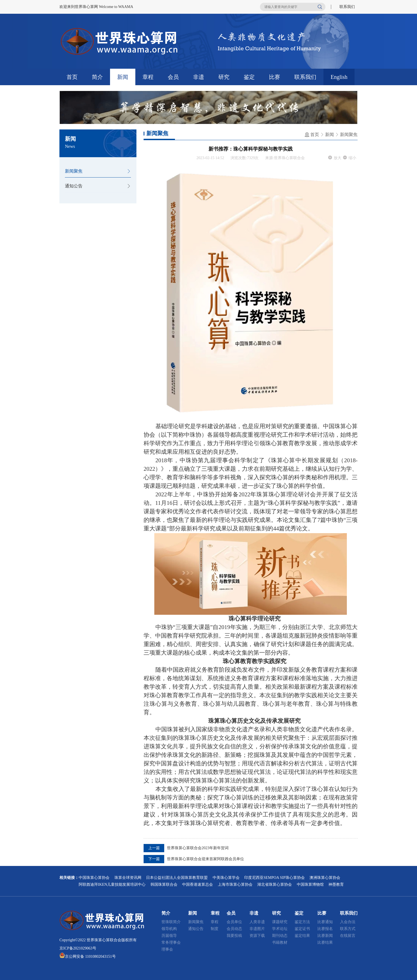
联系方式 (348, 929)
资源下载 (257, 936)
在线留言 (348, 936)
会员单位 (234, 922)
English (339, 77)
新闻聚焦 (74, 171)
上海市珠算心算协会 (235, 885)
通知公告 (74, 186)
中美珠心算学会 (226, 878)
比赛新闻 (325, 936)
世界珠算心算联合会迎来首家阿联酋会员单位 (205, 859)
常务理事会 (171, 942)
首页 (72, 77)
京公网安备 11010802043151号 (90, 957)
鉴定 (249, 77)
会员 (173, 77)
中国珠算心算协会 (94, 878)
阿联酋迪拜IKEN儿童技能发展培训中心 (112, 885)
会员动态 (234, 929)
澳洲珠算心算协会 (325, 878)
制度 (215, 929)
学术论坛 (280, 929)
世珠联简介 (171, 922)
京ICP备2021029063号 (78, 948)
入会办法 (348, 922)
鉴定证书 (302, 929)
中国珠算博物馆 (310, 885)
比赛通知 (325, 922)
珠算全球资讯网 (128, 878)
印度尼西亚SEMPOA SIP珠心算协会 (275, 878)
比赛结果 (325, 942)
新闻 (123, 77)
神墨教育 (336, 885)
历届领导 (169, 936)
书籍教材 (280, 942)
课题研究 (280, 922)
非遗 (199, 77)
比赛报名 (325, 929)
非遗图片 (257, 929)
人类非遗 (257, 922)
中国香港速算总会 (197, 885)
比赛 (275, 77)
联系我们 (347, 7)
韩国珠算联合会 (164, 885)
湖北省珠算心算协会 (275, 885)
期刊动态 (280, 936)
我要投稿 (234, 936)
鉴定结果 (302, 936)
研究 (224, 77)
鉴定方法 (302, 922)
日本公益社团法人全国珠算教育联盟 (177, 878)
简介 (97, 77)
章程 (148, 77)
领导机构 (169, 929)
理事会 (167, 949)
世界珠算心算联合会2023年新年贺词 (198, 848)
